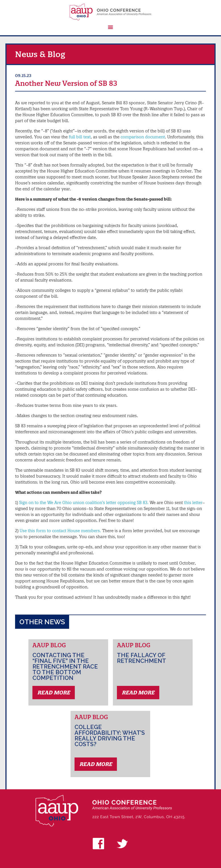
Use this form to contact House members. (60, 531)
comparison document (143, 137)
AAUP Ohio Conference (110, 12)
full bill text (80, 137)
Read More (54, 693)
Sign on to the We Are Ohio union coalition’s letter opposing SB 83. (84, 503)
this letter (193, 503)
